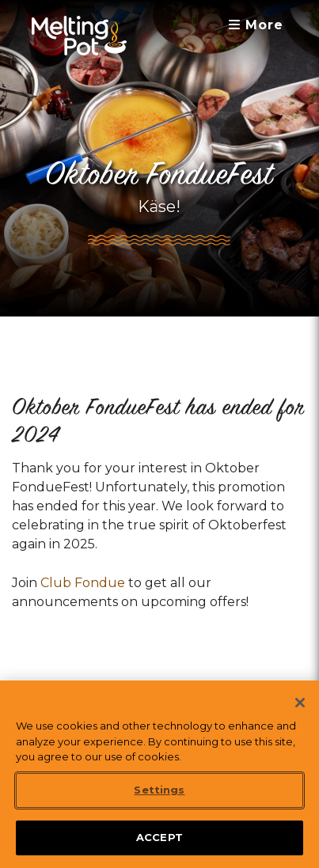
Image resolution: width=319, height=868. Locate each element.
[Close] (300, 715)
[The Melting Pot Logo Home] (79, 36)
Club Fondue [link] (83, 583)
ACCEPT (159, 850)
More (256, 25)
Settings (159, 802)
